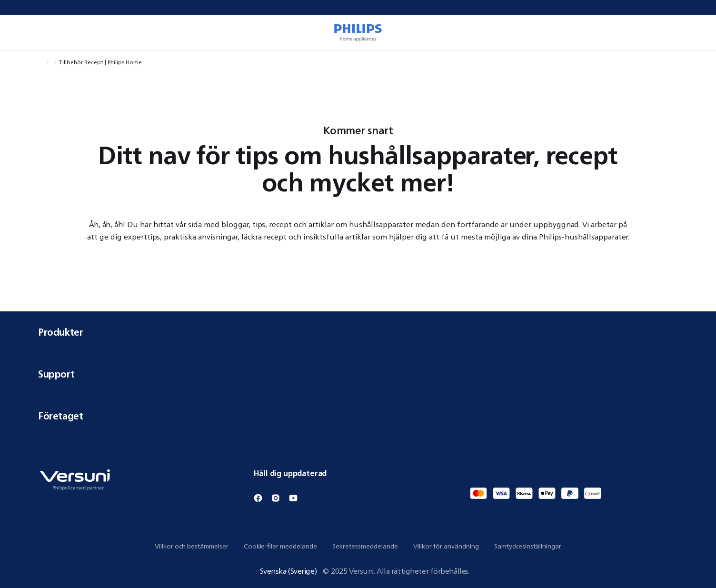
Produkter (358, 332)
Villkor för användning (446, 546)
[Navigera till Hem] (41, 62)
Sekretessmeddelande (365, 546)
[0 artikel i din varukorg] (695, 32)
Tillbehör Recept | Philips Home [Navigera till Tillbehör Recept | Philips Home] (100, 62)
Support (358, 374)
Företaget (358, 416)
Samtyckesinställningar (528, 546)
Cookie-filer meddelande (280, 546)
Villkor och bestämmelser (192, 546)
